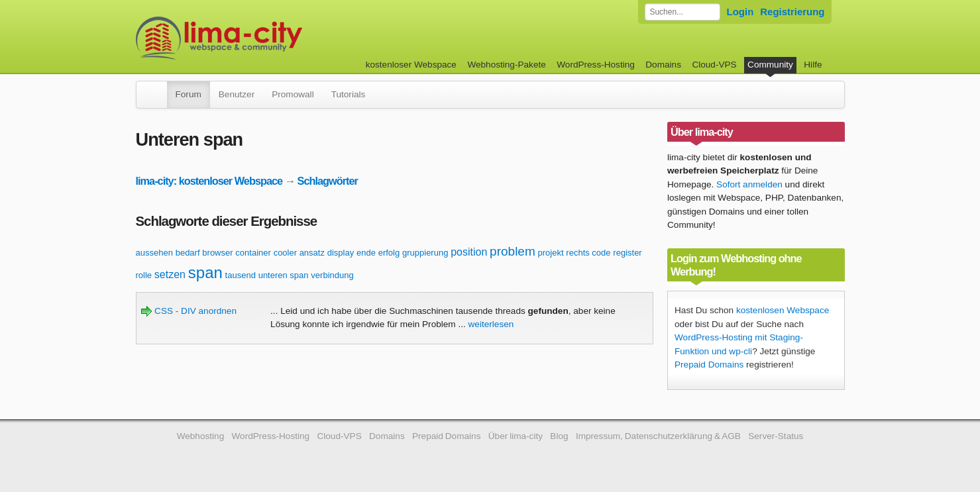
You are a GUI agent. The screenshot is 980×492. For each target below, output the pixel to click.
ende (366, 253)
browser (217, 253)
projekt (551, 253)
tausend (241, 275)
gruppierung (425, 253)
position (469, 252)
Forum (189, 94)
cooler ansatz (299, 253)
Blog (559, 436)
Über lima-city (516, 436)
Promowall (293, 94)
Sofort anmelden (749, 184)
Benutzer (237, 94)
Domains (663, 65)
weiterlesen (491, 324)
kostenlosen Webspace (783, 310)
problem (513, 251)
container (253, 253)
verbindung (332, 275)
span (205, 272)
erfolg (389, 253)
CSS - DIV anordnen (189, 311)
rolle (144, 275)
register (627, 253)
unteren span (284, 275)
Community (770, 65)
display (341, 253)
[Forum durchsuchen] (682, 12)
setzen (170, 274)
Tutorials (349, 94)
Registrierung (792, 12)
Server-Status (776, 436)
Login (740, 12)
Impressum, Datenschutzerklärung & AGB (658, 436)
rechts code (588, 253)
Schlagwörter (328, 181)
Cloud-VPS (714, 65)
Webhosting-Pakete (506, 65)
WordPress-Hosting (596, 65)
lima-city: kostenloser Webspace (209, 181)
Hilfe (813, 65)
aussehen (154, 253)
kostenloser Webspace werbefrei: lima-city (268, 38)
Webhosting (201, 436)
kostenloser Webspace (411, 65)
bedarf (188, 253)
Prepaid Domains (709, 365)
